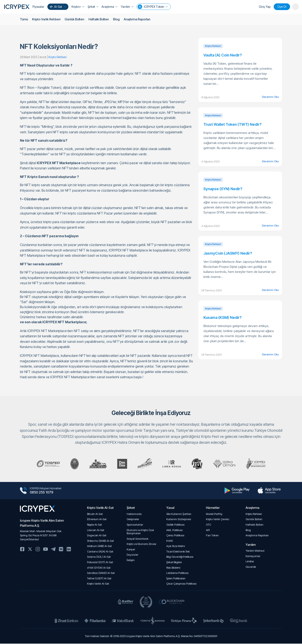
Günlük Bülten (75, 19)
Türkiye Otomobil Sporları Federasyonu (45, 464)
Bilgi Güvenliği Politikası (180, 557)
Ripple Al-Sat (94, 525)
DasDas (121, 464)
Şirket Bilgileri (174, 563)
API (208, 531)
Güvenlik (251, 567)
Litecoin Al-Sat (96, 531)
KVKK (170, 541)
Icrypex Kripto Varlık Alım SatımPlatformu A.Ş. (42, 524)
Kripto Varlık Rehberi (46, 19)
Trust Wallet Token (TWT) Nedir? (232, 124)
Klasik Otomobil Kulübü (72, 464)
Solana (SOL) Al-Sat (99, 557)
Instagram (38, 550)
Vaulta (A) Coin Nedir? (223, 55)
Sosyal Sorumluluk (138, 539)
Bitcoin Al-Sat (95, 515)
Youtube (46, 550)
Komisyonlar (253, 557)
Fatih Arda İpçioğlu (144, 464)
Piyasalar (38, 7)
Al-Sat (58, 7)
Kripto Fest (198, 464)
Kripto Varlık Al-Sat (98, 584)
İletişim (131, 561)
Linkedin (69, 550)
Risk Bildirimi (173, 568)
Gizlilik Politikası (175, 525)
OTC (209, 525)
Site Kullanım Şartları (179, 515)
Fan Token (212, 536)
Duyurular (132, 555)
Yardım (127, 7)
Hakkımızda (134, 515)
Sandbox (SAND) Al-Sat (101, 574)
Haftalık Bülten (99, 19)
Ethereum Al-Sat (97, 520)
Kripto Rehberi (254, 515)
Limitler (250, 562)
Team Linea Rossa (172, 464)
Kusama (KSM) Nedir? (223, 317)
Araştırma (109, 7)
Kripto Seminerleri (259, 464)
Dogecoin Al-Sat (97, 536)
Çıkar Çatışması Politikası (181, 584)
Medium (61, 550)
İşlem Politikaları (176, 579)
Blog (117, 19)
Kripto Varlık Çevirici (217, 520)
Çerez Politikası (175, 536)
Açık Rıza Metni (176, 547)
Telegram (53, 550)
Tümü (24, 19)
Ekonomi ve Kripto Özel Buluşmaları (140, 532)
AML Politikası (174, 531)
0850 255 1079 (42, 493)
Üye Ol (282, 7)
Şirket (93, 7)
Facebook (22, 550)
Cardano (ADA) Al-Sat (100, 552)
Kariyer (131, 550)
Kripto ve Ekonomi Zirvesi (141, 545)
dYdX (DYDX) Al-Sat (99, 568)
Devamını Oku (270, 97)
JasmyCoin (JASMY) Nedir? (228, 253)
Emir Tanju (96, 464)
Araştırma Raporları (138, 19)
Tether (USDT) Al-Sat (99, 579)
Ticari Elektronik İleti (178, 552)
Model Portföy (214, 515)
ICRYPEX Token (152, 7)
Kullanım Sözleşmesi (179, 520)
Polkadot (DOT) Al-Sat (100, 563)
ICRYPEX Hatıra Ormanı (226, 464)
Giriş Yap (265, 7)
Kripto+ (78, 7)
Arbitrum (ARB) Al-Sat (99, 547)
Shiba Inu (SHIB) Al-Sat (100, 541)
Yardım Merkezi (255, 551)
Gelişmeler (133, 520)
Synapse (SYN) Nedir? (223, 189)
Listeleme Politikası (177, 574)
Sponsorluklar (135, 525)
